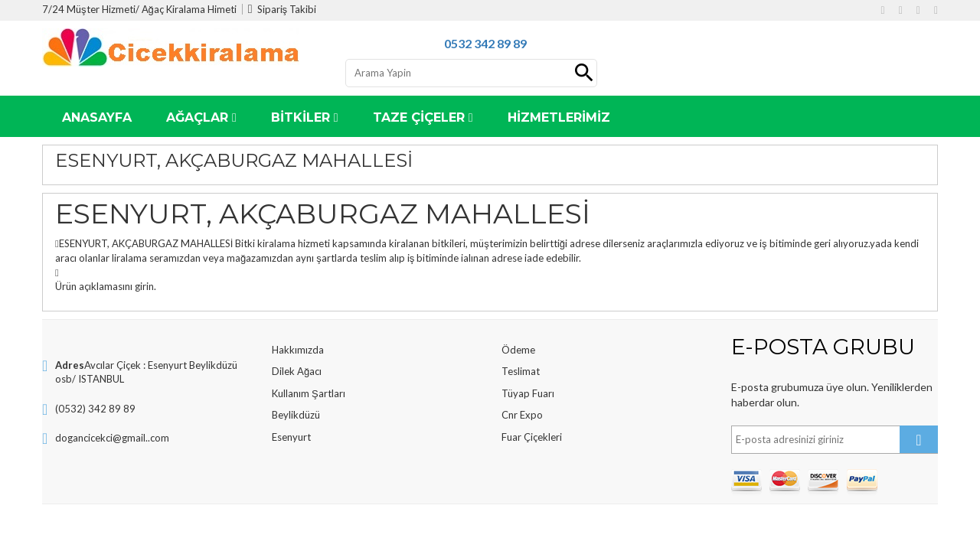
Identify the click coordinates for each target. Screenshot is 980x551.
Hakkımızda (298, 350)
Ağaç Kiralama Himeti (189, 9)
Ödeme (518, 350)
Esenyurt (291, 437)
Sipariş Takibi (282, 9)
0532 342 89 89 (485, 43)
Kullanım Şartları (309, 393)
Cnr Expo (522, 415)
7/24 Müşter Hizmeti (89, 9)
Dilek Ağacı (297, 371)
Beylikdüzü (296, 415)
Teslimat (521, 371)
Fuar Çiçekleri (532, 437)
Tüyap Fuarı (528, 393)
